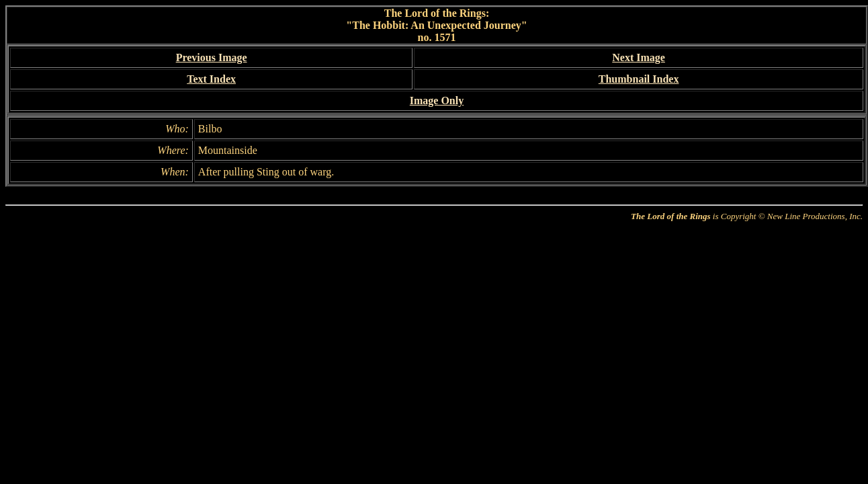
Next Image (639, 57)
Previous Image (212, 57)
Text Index (211, 79)
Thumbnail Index (639, 79)
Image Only (437, 100)
